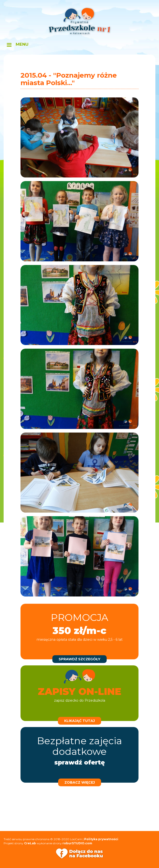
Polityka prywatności (101, 839)
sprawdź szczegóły (79, 659)
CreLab (30, 843)
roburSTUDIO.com (77, 843)
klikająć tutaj (79, 721)
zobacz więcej (80, 782)
